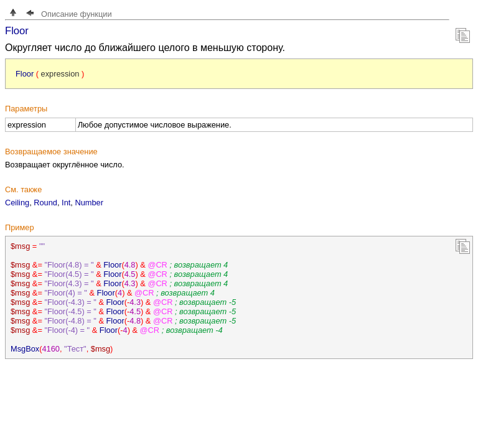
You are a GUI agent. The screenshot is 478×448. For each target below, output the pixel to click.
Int (66, 203)
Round (45, 203)
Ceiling (17, 203)
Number (89, 203)
